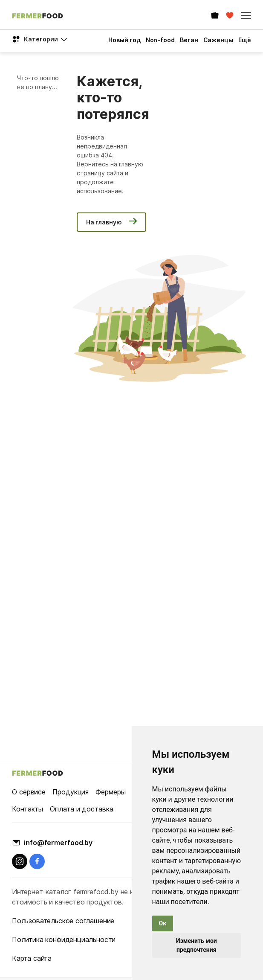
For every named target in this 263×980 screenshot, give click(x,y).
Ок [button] (163, 923)
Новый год (124, 40)
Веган (189, 40)
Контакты (27, 809)
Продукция (71, 792)
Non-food (160, 40)
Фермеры (110, 792)
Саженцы (218, 40)
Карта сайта (32, 958)
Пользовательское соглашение (63, 921)
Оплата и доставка (81, 809)
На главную (104, 222)
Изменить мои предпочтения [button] (197, 945)
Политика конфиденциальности (64, 939)
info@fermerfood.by (58, 843)
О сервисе (29, 792)
